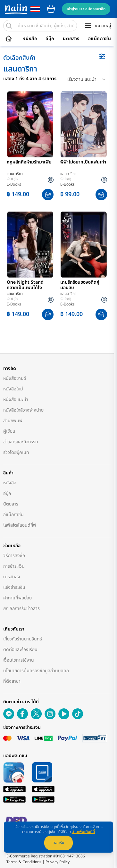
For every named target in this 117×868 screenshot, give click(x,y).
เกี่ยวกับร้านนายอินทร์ (23, 639)
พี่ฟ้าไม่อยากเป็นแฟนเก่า (83, 163)
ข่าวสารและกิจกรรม (21, 442)
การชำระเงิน (14, 566)
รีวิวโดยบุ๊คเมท (16, 452)
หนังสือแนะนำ (16, 400)
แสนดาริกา (15, 174)
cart (51, 9)
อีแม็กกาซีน (100, 39)
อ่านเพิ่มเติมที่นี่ (84, 832)
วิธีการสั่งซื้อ (14, 556)
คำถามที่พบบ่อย (17, 598)
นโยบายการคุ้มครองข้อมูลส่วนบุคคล (36, 671)
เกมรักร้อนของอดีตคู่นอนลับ (80, 285)
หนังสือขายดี (15, 378)
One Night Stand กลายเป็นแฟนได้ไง (25, 285)
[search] (9, 26)
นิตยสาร (71, 39)
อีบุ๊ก (50, 39)
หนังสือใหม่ (13, 389)
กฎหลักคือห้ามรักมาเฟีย (29, 163)
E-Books (14, 184)
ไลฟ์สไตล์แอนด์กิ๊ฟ (20, 525)
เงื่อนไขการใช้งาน (19, 660)
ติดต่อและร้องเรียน (20, 650)
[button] (48, 195)
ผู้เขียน (9, 431)
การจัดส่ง (12, 577)
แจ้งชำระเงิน (14, 587)
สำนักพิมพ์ (13, 421)
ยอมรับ (58, 843)
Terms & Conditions (24, 862)
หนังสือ (30, 39)
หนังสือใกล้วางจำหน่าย (23, 410)
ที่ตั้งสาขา (12, 681)
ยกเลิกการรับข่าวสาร (21, 609)
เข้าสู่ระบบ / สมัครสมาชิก (86, 9)
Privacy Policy (58, 862)
